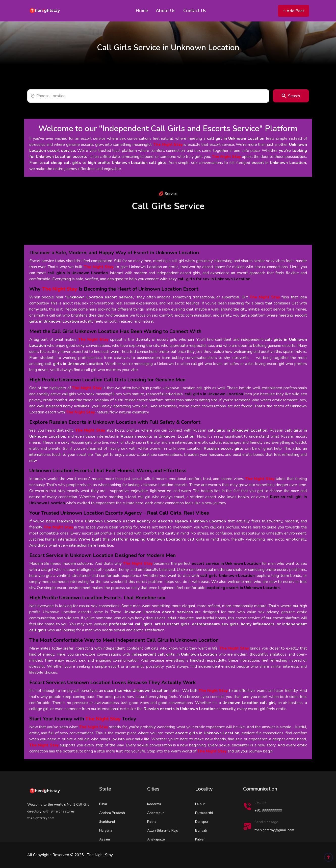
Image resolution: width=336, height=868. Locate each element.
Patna (152, 840)
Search (291, 96)
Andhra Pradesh (112, 832)
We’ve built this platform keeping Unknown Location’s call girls (142, 539)
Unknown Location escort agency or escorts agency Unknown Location (155, 521)
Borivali (201, 849)
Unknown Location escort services (158, 612)
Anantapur (156, 832)
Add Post (293, 11)
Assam (105, 858)
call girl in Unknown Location (236, 138)
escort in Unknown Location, (279, 163)
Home (142, 11)
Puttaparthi (204, 832)
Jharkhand (107, 840)
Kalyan (200, 858)
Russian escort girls (224, 449)
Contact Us (195, 11)
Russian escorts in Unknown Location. (158, 436)
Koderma (154, 823)
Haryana (106, 849)
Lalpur (200, 823)
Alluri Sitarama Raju (163, 849)
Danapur (202, 840)
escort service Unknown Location (136, 691)
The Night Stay (168, 145)
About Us (166, 11)
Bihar (103, 823)
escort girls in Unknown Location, (208, 733)
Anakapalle (156, 858)
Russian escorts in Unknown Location (180, 709)
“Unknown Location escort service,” (100, 297)
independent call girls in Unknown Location (174, 654)
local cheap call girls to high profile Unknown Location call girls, (104, 163)
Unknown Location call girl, (249, 703)
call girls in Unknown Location (74, 364)
